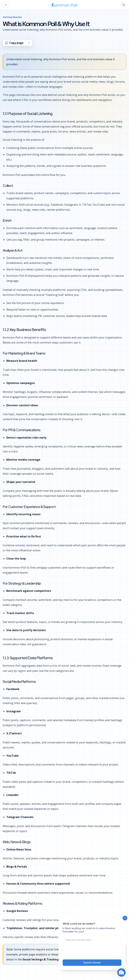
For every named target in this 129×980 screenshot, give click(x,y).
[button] (121, 972)
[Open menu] (6, 5)
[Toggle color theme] (123, 5)
